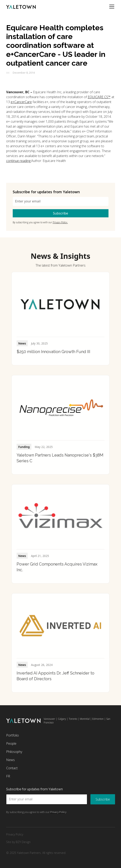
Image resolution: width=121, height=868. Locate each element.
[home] (21, 7)
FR (8, 776)
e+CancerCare (21, 102)
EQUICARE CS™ (99, 97)
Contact (12, 768)
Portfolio (13, 735)
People (11, 743)
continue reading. (19, 161)
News (10, 760)
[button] (111, 7)
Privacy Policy (15, 834)
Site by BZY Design (18, 842)
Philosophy (14, 752)
